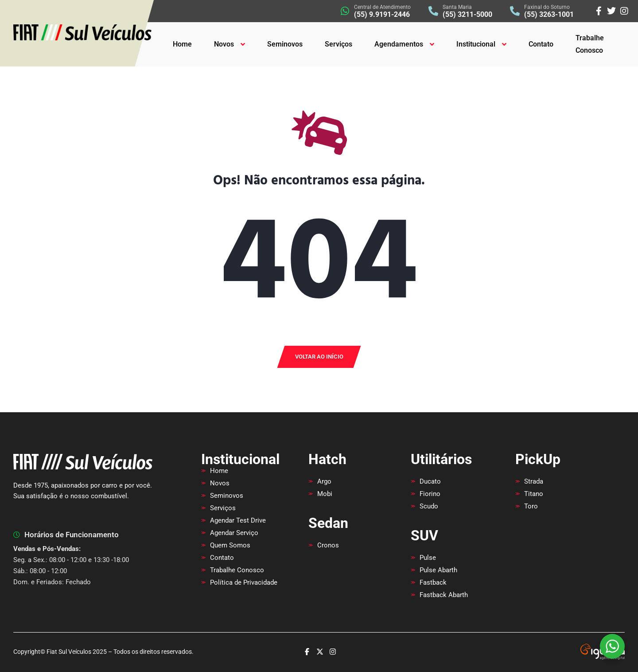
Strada (534, 481)
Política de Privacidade (244, 582)
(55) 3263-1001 (549, 14)
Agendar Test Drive (238, 520)
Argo (324, 481)
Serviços (338, 44)
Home (182, 44)
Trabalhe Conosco (590, 44)
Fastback (433, 582)
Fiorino (430, 494)
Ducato (430, 481)
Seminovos (285, 44)
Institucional (476, 44)
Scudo (429, 506)
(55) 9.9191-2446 (382, 14)
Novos (224, 44)
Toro (531, 506)
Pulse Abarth (438, 570)
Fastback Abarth (444, 595)
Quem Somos (230, 545)
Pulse (428, 558)
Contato (541, 44)
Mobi (325, 494)
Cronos (328, 545)
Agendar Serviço (234, 533)
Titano (534, 494)
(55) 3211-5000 (467, 14)
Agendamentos (399, 44)
